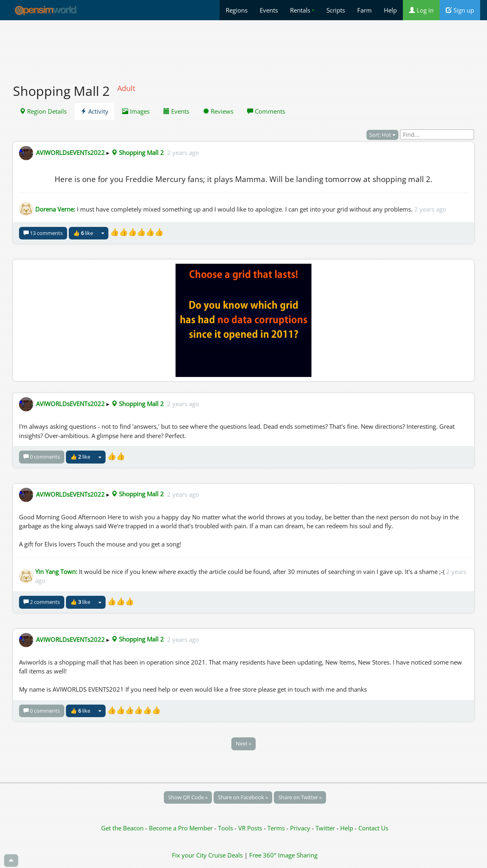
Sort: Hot (382, 135)
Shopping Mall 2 (138, 152)
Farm (364, 10)
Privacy (300, 828)
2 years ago (183, 152)
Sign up (460, 10)
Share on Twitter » (300, 797)
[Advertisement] (243, 47)
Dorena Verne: (55, 209)
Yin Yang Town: (56, 572)
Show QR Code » (188, 797)
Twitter (325, 828)
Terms (277, 828)
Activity (94, 111)
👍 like (83, 233)
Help (390, 10)
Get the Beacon (122, 828)
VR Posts (251, 828)
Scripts (336, 10)
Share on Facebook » (243, 797)
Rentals (302, 10)
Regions (237, 10)
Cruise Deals (226, 855)
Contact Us (373, 828)
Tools (226, 828)
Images (136, 111)
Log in (421, 10)
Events (269, 10)
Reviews (218, 111)
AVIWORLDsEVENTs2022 (70, 152)
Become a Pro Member (182, 828)
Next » (243, 743)
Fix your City (189, 855)
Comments (266, 111)
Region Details (43, 111)
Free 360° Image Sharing (283, 855)
